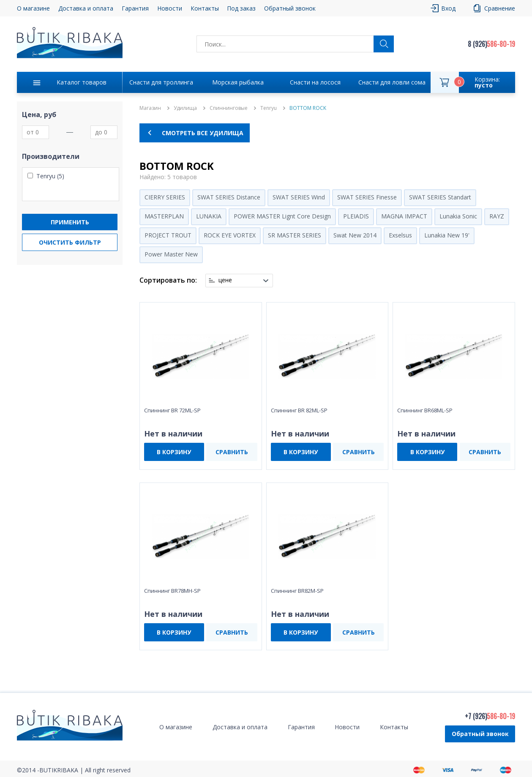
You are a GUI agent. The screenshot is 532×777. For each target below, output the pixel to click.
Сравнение (500, 8)
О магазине (33, 8)
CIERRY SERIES (165, 197)
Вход (448, 8)
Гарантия (135, 8)
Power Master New (171, 254)
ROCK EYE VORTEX (230, 235)
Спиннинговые (229, 108)
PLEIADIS (356, 216)
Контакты (205, 8)
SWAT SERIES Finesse (367, 197)
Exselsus (400, 235)
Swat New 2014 (355, 235)
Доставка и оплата (86, 8)
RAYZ (497, 216)
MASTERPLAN (164, 216)
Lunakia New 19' (447, 235)
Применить (70, 222)
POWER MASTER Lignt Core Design (282, 216)
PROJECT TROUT (168, 235)
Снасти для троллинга (161, 82)
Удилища (185, 108)
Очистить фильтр (70, 242)
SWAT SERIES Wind (299, 197)
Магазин (150, 108)
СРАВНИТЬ (232, 452)
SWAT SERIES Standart (440, 197)
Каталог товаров (82, 82)
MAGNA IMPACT (404, 216)
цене (225, 280)
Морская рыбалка (238, 82)
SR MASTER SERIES (295, 235)
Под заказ (241, 8)
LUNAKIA (209, 216)
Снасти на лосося (315, 82)
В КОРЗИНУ (174, 452)
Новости (170, 8)
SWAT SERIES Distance (229, 197)
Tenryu (269, 108)
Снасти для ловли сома (392, 82)
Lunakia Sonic (458, 216)
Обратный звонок (290, 8)
